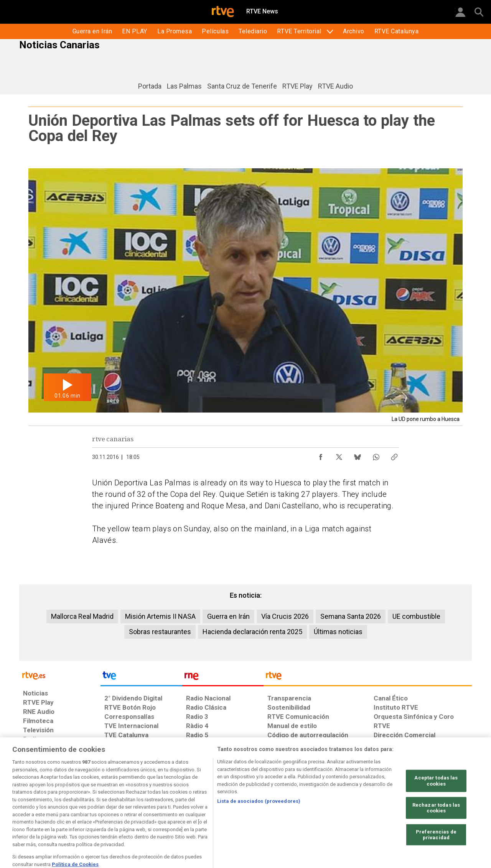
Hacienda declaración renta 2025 (252, 632)
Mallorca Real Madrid (82, 616)
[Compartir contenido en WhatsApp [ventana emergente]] (376, 455)
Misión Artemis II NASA (160, 616)
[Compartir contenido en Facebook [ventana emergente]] (321, 455)
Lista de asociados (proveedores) (259, 821)
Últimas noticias (338, 632)
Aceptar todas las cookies (436, 801)
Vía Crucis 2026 (285, 616)
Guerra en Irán (228, 616)
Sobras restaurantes (160, 632)
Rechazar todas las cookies (436, 828)
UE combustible (416, 616)
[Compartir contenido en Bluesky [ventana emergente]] (358, 455)
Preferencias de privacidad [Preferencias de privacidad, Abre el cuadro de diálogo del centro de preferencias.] (436, 855)
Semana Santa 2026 (351, 616)
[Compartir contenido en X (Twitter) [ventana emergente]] (339, 455)
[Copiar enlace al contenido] (394, 455)
